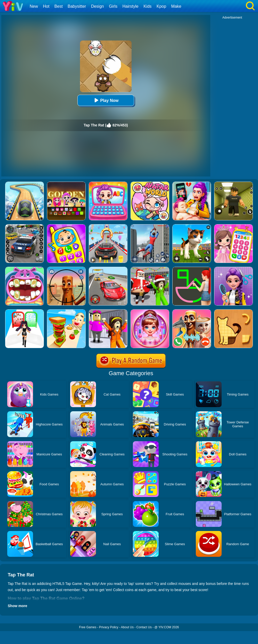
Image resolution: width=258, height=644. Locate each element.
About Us (127, 627)
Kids (147, 6)
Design (98, 6)
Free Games (88, 627)
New (34, 6)
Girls (113, 6)
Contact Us (144, 627)
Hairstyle (131, 6)
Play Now (106, 100)
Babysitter (77, 6)
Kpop (161, 6)
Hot (46, 6)
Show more (17, 606)
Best (59, 6)
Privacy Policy (109, 627)
